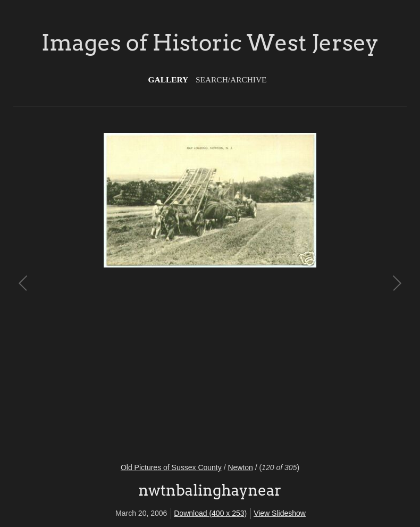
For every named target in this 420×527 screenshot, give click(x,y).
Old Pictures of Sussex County (171, 467)
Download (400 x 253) (210, 513)
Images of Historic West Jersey (210, 43)
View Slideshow (280, 513)
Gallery (169, 80)
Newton (240, 467)
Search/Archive (231, 80)
